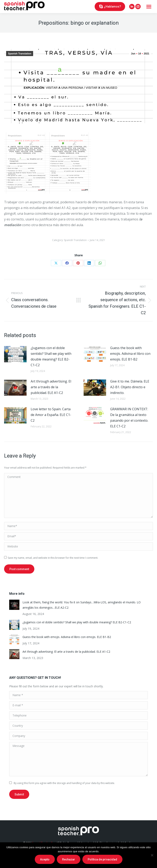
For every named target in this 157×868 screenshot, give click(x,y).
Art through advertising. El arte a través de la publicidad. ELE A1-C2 (51, 387)
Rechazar (69, 859)
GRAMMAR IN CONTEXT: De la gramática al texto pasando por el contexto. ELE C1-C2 (129, 418)
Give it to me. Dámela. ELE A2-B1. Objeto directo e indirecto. (130, 387)
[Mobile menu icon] (149, 7)
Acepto (45, 859)
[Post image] (15, 354)
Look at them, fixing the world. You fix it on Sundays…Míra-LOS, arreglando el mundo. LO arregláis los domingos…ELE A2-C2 (82, 605)
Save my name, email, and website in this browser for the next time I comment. (53, 558)
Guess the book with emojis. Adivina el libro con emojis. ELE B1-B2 (130, 354)
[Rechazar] (152, 855)
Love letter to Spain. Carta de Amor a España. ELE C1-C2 (51, 415)
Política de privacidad (102, 859)
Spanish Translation (20, 54)
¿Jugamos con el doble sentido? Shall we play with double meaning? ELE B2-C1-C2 (51, 356)
